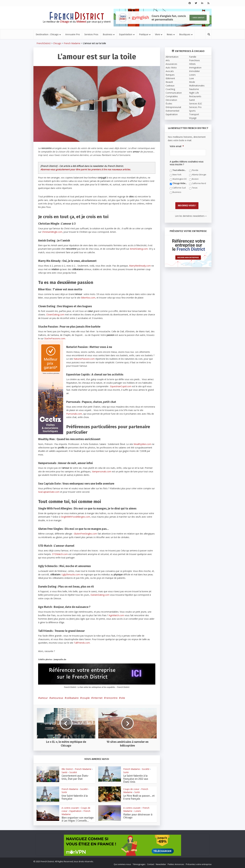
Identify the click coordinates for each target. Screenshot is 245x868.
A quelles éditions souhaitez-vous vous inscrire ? (187, 163)
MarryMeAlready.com (140, 266)
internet (98, 698)
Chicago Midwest (180, 183)
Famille (193, 57)
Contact (151, 864)
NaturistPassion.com (84, 359)
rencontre (112, 698)
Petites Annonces (176, 864)
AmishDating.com (139, 249)
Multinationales (197, 86)
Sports (192, 111)
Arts (168, 60)
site (123, 698)
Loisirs (138, 811)
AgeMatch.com (116, 615)
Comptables (172, 96)
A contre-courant (70, 808)
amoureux (57, 698)
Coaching (170, 89)
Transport (194, 114)
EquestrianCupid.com (121, 386)
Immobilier (194, 71)
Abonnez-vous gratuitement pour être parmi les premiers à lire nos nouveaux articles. (86, 169)
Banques (170, 75)
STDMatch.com (60, 554)
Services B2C (196, 104)
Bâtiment (170, 78)
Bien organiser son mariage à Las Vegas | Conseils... (78, 819)
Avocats (170, 71)
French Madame (72, 43)
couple (86, 698)
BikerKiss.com (88, 298)
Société (73, 772)
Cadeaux (170, 86)
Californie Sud (179, 188)
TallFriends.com (82, 643)
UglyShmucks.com (71, 574)
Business (108, 34)
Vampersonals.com (102, 471)
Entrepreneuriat (173, 107)
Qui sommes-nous (122, 864)
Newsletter (161, 864)
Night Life (194, 93)
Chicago (57, 43)
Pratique (144, 34)
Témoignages (139, 864)
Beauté (169, 82)
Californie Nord (199, 183)
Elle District (67, 769)
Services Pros (91, 34)
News (170, 34)
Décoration (171, 100)
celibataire (72, 698)
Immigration (195, 68)
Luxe (191, 78)
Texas (195, 188)
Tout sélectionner (180, 170)
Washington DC (180, 179)
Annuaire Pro (73, 34)
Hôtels (192, 64)
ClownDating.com (55, 315)
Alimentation (172, 57)
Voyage (193, 118)
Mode (192, 82)
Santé (64, 772)
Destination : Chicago (47, 34)
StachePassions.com (55, 338)
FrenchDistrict (44, 43)
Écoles (169, 104)
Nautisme (194, 89)
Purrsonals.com (74, 414)
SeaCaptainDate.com (49, 492)
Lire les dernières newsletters (191, 216)
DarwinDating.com (100, 595)
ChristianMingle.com (52, 232)
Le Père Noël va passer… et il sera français (139, 797)
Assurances (171, 64)
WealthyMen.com (142, 444)
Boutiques (185, 34)
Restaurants (195, 96)
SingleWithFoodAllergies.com (76, 517)
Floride (195, 170)
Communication (174, 93)
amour (44, 698)
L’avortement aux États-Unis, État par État (75, 777)
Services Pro (195, 107)
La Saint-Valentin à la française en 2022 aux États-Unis (136, 779)
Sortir (126, 772)
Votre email (177, 146)
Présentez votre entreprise (199, 864)
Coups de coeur (131, 789)
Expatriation (126, 34)
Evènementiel (172, 111)
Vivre (157, 34)
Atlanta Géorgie (199, 175)
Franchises (194, 60)
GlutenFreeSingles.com (85, 534)
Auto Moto (171, 68)
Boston (195, 179)
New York (177, 175)
